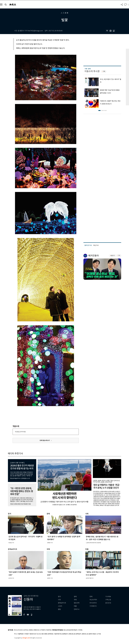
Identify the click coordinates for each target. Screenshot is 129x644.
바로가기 (113, 256)
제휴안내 (36, 630)
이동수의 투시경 (92, 71)
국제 (75, 600)
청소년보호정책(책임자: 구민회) (73, 630)
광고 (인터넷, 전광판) (27, 630)
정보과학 (77, 603)
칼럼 (59, 609)
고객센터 (43, 630)
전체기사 (77, 609)
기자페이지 (93, 606)
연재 (91, 597)
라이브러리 (93, 603)
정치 (59, 597)
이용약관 (49, 630)
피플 (75, 606)
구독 (104, 71)
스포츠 (60, 606)
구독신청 (108, 600)
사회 (59, 600)
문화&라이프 (62, 603)
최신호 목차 (93, 600)
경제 (75, 597)
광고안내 (108, 603)
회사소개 (17, 630)
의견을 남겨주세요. (20, 432)
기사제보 (108, 597)
